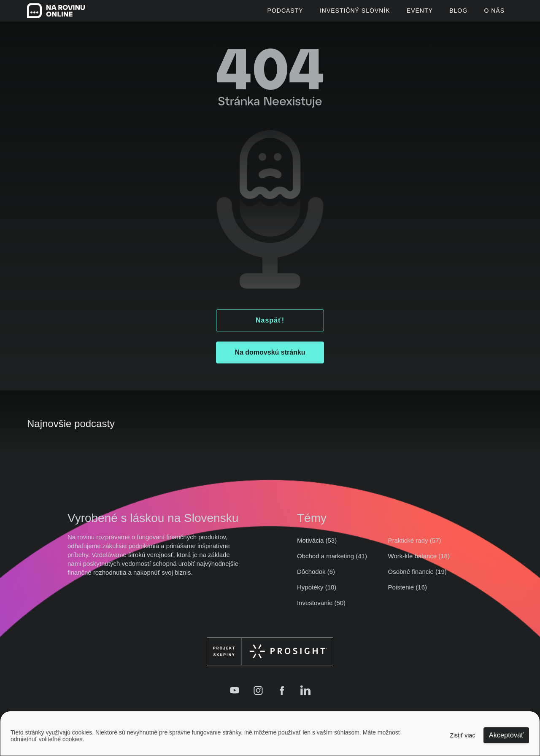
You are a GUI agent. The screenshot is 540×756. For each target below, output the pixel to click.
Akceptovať (505, 735)
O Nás (494, 13)
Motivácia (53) (317, 546)
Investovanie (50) (321, 608)
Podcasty (257, 13)
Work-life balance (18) (419, 561)
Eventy (406, 13)
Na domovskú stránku (270, 358)
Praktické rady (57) (415, 546)
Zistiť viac (462, 735)
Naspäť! (270, 326)
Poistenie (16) (408, 593)
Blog (452, 13)
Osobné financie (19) (417, 577)
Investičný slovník (334, 13)
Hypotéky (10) (317, 593)
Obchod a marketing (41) (332, 561)
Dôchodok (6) (316, 577)
